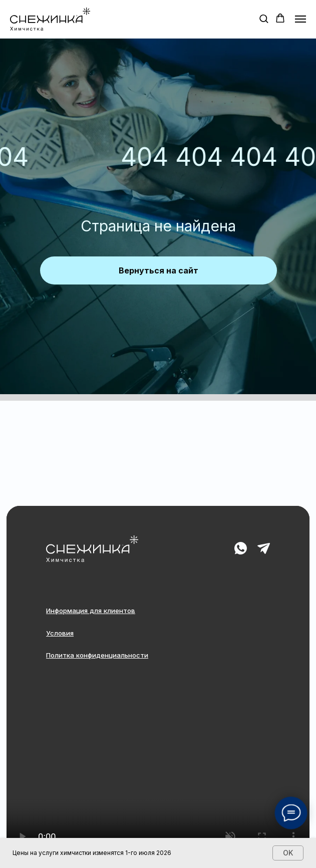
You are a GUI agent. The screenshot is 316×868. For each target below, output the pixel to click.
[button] (264, 18)
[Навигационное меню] (300, 19)
